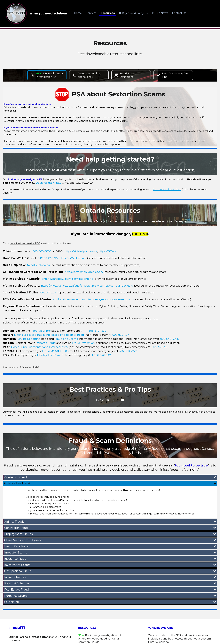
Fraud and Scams (66, 339)
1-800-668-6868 (41, 251)
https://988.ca (107, 251)
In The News (160, 13)
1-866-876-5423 (102, 355)
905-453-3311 (160, 347)
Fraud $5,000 (55, 351)
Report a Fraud (46, 343)
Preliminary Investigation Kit (103, 635)
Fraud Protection (83, 343)
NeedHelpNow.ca (39, 265)
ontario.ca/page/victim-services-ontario (67, 279)
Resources (108, 13)
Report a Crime (40, 331)
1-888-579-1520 (96, 331)
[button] (110, 477)
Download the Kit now (48, 183)
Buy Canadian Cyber (133, 13)
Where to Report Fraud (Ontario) (98, 639)
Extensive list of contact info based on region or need (49, 335)
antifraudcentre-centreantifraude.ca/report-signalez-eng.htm (93, 299)
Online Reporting (29, 339)
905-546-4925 (169, 339)
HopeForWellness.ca (73, 258)
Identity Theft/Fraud (50, 355)
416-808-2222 (128, 351)
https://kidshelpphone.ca (81, 251)
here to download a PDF (25, 243)
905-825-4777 (122, 335)
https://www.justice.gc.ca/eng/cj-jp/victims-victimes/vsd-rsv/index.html (87, 286)
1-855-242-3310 (48, 258)
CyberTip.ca (48, 293)
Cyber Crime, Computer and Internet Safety (40, 347)
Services (91, 13)
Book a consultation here (167, 190)
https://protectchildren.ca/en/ (84, 272)
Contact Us (179, 13)
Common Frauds (88, 642)
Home (78, 13)
